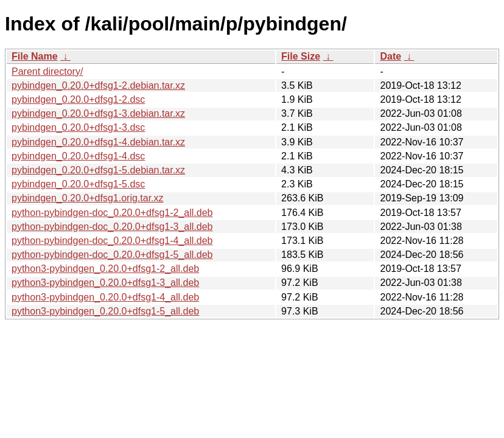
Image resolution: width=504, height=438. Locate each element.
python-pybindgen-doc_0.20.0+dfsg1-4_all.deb (112, 241)
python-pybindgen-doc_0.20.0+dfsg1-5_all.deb (112, 255)
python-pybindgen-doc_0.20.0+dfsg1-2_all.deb (112, 213)
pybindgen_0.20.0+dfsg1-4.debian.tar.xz (98, 142)
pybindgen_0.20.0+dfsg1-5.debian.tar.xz (98, 170)
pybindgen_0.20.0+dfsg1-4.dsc (78, 156)
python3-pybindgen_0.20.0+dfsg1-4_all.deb (105, 297)
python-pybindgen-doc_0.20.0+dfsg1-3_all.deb (112, 227)
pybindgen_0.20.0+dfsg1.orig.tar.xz (88, 198)
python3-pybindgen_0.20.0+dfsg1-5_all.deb (105, 311)
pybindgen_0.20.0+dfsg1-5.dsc (78, 184)
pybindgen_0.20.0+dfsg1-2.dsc (78, 99)
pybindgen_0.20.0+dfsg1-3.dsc (78, 127)
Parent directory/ (47, 71)
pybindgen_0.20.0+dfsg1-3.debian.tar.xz (98, 113)
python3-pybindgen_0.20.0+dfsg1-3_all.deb (105, 283)
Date (390, 56)
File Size (301, 56)
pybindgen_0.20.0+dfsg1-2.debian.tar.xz (98, 85)
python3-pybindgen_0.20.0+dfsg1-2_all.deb (105, 269)
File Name (35, 56)
